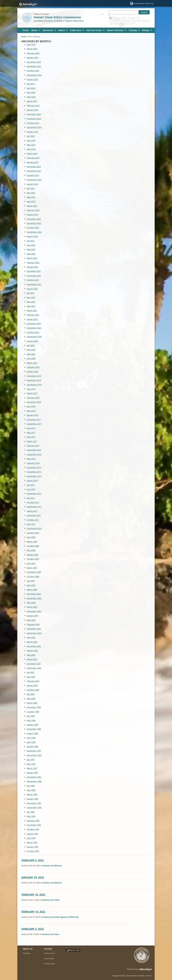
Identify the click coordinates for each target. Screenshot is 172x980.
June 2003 (31, 635)
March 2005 (32, 604)
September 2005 (34, 595)
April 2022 (31, 251)
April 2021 (31, 303)
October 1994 (33, 826)
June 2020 (31, 347)
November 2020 (34, 325)
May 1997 (31, 761)
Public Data (76, 27)
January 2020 (32, 369)
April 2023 (31, 199)
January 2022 (32, 264)
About (34, 27)
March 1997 (32, 765)
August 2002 (32, 648)
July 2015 (31, 482)
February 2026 (33, 50)
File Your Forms (94, 27)
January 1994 (32, 844)
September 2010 (34, 526)
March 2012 (32, 508)
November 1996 (34, 774)
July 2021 (31, 290)
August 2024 (32, 129)
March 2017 (32, 438)
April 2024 (31, 146)
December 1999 (34, 704)
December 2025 (34, 59)
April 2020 (31, 356)
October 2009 (33, 530)
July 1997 (31, 757)
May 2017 (31, 430)
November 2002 (34, 643)
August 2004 (32, 613)
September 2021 (34, 281)
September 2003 (34, 630)
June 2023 (31, 190)
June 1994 (31, 835)
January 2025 (32, 107)
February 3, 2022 (33, 857)
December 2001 (34, 661)
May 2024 (31, 142)
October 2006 (33, 574)
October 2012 (33, 499)
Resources (48, 27)
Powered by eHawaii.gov (139, 968)
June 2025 (31, 85)
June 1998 (31, 735)
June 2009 (31, 534)
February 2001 (33, 678)
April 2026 (31, 42)
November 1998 (34, 726)
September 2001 (34, 665)
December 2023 (34, 164)
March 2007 (32, 565)
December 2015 (34, 464)
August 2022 (32, 233)
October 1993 (33, 848)
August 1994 (32, 831)
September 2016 (34, 451)
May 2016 (31, 456)
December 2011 (34, 513)
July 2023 (31, 185)
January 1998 (32, 744)
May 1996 (31, 787)
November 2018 (34, 399)
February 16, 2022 (33, 892)
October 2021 (33, 277)
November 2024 (34, 116)
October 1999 (33, 709)
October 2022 (33, 225)
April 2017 (31, 434)
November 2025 (34, 63)
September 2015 (34, 473)
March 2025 (32, 98)
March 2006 (32, 587)
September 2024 (34, 124)
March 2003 (32, 639)
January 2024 (32, 159)
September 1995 (34, 805)
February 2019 (33, 395)
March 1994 (32, 840)
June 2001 (31, 674)
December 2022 (34, 216)
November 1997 (34, 748)
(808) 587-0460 (74, 947)
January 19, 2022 (33, 875)
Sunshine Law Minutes (52, 863)
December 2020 (34, 321)
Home (26, 27)
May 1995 (31, 813)
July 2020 (31, 342)
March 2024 (32, 151)
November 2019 (34, 377)
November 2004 (34, 608)
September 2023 (34, 177)
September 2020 (34, 334)
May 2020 (31, 351)
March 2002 (32, 656)
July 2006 (31, 578)
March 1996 (32, 792)
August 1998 (32, 730)
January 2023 (32, 212)
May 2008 (31, 547)
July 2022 (31, 238)
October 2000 (33, 687)
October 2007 (33, 556)
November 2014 (34, 491)
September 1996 (34, 779)
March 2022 (32, 255)
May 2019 (31, 386)
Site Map (26, 950)
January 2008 (32, 552)
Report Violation (115, 27)
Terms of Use (50, 950)
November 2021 (34, 273)
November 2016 (34, 447)
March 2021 (32, 308)
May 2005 (31, 600)
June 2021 (31, 294)
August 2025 (32, 77)
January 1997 (32, 770)
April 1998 (31, 739)
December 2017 (34, 417)
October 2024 (33, 120)
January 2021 (32, 316)
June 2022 (31, 242)
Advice (62, 27)
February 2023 (33, 207)
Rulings (146, 27)
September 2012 (34, 504)
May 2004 (31, 617)
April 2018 (31, 408)
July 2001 (31, 670)
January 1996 (32, 796)
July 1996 (31, 783)
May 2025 (31, 90)
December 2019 (34, 373)
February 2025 (33, 103)
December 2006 (34, 569)
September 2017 (34, 421)
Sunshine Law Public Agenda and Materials (61, 914)
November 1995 (34, 800)
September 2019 (34, 382)
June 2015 (31, 486)
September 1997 (34, 752)
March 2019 (32, 390)
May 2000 (31, 696)
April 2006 (31, 582)
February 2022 (33, 260)
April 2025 (31, 94)
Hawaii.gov (28, 4)
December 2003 (34, 626)
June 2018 (31, 404)
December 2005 (34, 591)
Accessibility (49, 955)
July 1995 (31, 809)
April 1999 (31, 717)
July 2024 (31, 133)
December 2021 (34, 268)
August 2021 (32, 286)
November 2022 (34, 220)
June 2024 (31, 138)
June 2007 (31, 560)
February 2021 (33, 312)
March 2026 (32, 46)
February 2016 (33, 460)
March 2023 (32, 203)
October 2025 (33, 68)
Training (133, 27)
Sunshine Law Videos (51, 897)
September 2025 (34, 72)
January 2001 (32, 683)
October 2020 (33, 329)
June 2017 (31, 425)
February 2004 (33, 621)
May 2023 (31, 194)
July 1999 (31, 713)
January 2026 (32, 55)
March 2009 (32, 539)
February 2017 (33, 443)
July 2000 (31, 691)
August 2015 (32, 478)
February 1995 (33, 818)
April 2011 (31, 521)
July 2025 (31, 81)
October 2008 (33, 543)
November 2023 (34, 168)
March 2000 (32, 700)
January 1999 (32, 722)
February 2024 (33, 155)
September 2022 (34, 229)
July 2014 (31, 495)
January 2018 (32, 412)
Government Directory (144, 3)
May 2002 (31, 652)
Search (144, 12)
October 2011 (33, 517)
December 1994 (34, 822)
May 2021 (31, 299)
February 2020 (33, 364)
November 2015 (34, 469)
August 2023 (32, 181)
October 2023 (33, 172)
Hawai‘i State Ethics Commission (57, 17)
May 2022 (31, 247)
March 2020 (32, 360)
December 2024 (34, 111)
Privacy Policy (49, 961)
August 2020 (32, 338)
